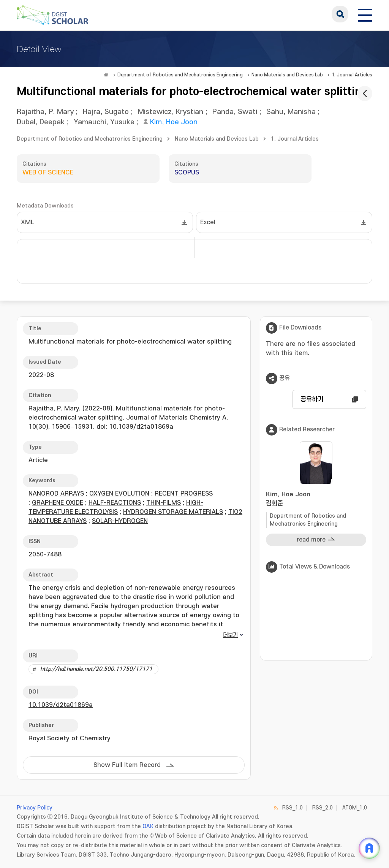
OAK (148, 826)
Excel (208, 222)
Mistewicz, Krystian (171, 112)
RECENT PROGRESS (184, 494)
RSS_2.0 (323, 808)
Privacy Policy (35, 808)
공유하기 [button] (312, 399)
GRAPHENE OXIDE (58, 503)
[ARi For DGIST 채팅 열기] (369, 848)
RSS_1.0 (293, 808)
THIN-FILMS (164, 503)
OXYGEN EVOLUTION (119, 494)
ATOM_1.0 (355, 808)
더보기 (230, 635)
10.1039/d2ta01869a (61, 705)
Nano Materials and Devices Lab (287, 75)
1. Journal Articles (352, 75)
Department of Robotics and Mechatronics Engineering (180, 75)
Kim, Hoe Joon (174, 122)
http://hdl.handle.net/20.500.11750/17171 (96, 669)
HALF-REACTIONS (115, 503)
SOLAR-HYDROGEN (120, 521)
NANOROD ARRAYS (56, 494)
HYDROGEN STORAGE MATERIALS (173, 512)
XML (28, 222)
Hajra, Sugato (106, 112)
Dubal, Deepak (41, 122)
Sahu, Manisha (291, 112)
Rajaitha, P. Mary (45, 112)
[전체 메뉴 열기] (365, 14)
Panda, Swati (235, 112)
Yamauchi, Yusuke (104, 122)
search (340, 14)
